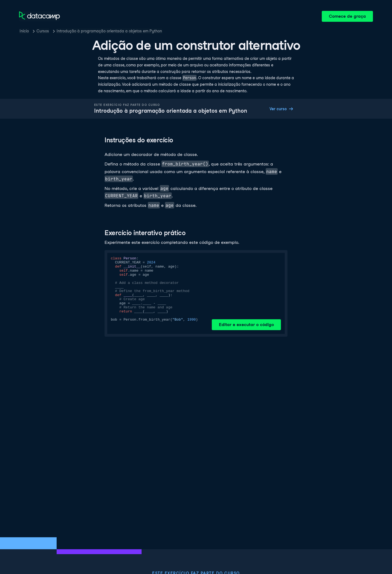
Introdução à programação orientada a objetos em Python (109, 31)
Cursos (43, 31)
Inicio (24, 31)
